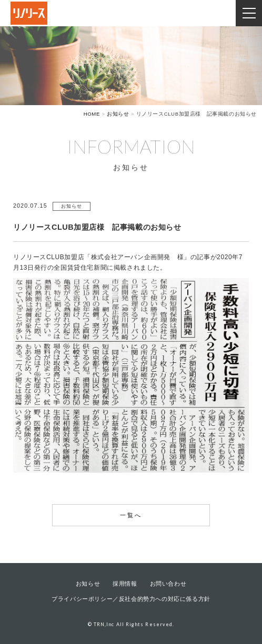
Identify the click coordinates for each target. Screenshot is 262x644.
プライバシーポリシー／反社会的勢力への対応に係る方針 (131, 599)
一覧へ (131, 515)
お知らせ (88, 584)
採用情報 (125, 584)
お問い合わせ (168, 584)
